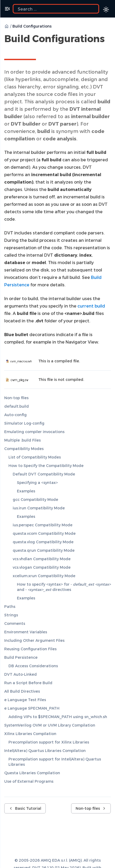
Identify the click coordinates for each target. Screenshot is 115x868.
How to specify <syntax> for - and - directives (64, 587)
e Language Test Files (25, 700)
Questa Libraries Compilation (32, 773)
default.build (17, 406)
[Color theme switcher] (106, 10)
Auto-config (15, 415)
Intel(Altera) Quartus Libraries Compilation (45, 751)
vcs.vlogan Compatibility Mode (42, 567)
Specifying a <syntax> (37, 482)
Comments (15, 623)
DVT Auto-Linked (20, 674)
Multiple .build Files (22, 440)
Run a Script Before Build (28, 683)
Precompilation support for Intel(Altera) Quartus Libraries (55, 762)
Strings (11, 615)
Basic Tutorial (25, 808)
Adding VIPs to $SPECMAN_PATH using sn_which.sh (58, 717)
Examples (26, 491)
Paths (10, 606)
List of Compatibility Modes (35, 457)
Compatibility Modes (24, 449)
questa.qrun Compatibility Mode (44, 550)
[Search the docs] (56, 9)
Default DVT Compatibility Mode (44, 474)
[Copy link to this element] (10, 50)
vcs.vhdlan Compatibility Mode (42, 559)
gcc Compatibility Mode (35, 499)
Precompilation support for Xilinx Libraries (49, 742)
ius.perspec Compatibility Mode (43, 525)
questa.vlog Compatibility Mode (43, 542)
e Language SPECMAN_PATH (32, 708)
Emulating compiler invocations (34, 432)
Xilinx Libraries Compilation (30, 734)
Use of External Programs (29, 781)
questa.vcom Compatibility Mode (44, 533)
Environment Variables (26, 632)
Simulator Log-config (24, 423)
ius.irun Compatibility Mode (39, 508)
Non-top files (16, 398)
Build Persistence (21, 657)
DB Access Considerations (33, 666)
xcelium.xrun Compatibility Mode (44, 576)
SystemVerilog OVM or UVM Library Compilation (50, 725)
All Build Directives (22, 691)
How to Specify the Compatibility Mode (46, 466)
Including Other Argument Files (34, 640)
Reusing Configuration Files (30, 649)
